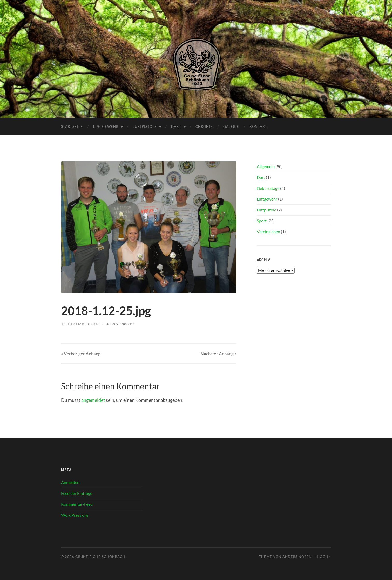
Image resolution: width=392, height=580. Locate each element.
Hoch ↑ (324, 557)
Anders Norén (297, 557)
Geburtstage (268, 188)
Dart (176, 126)
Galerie (231, 126)
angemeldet (93, 400)
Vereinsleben (268, 232)
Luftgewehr (106, 126)
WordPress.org (75, 515)
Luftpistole (145, 126)
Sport (262, 221)
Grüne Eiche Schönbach (100, 557)
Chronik (204, 126)
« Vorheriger (81, 354)
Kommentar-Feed (77, 504)
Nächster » (218, 354)
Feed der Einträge (77, 493)
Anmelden (70, 482)
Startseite (72, 126)
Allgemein (266, 166)
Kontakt (258, 126)
